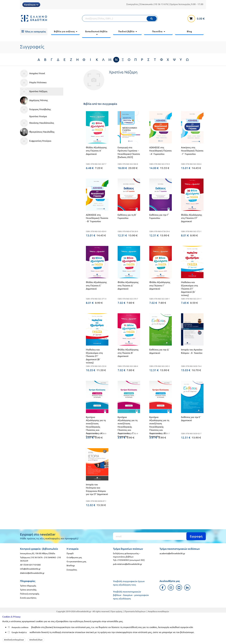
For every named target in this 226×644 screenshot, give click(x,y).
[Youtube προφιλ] (179, 587)
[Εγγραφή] (159, 536)
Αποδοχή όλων (36, 640)
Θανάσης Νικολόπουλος (37, 123)
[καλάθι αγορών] (197, 18)
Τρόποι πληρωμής (28, 586)
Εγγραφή (196, 536)
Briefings (71, 565)
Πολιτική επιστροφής (30, 594)
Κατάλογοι (31, 4)
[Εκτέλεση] (152, 19)
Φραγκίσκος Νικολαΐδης (37, 132)
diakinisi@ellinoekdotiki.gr (32, 573)
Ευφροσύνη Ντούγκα (36, 141)
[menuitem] (34, 32)
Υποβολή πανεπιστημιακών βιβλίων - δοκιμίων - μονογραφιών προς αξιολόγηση (131, 595)
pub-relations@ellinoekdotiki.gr (127, 564)
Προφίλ (70, 553)
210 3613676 (37, 557)
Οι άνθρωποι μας (74, 557)
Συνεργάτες (132, 4)
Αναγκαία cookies (19, 627)
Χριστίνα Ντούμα (38, 116)
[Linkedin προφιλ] (187, 587)
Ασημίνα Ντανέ (33, 74)
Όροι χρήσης (117, 611)
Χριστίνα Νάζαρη (34, 92)
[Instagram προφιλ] (171, 587)
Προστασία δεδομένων (135, 611)
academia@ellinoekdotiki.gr (172, 553)
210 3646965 (50, 557)
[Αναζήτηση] (120, 18)
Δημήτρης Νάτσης (34, 100)
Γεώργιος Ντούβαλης (35, 110)
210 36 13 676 (161, 4)
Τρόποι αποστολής (28, 590)
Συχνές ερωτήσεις (28, 598)
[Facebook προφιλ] (163, 587)
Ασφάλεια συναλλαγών (158, 611)
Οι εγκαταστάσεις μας (76, 561)
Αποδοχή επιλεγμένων (14, 640)
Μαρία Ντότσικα (33, 83)
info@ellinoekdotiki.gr (30, 569)
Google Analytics (19, 632)
